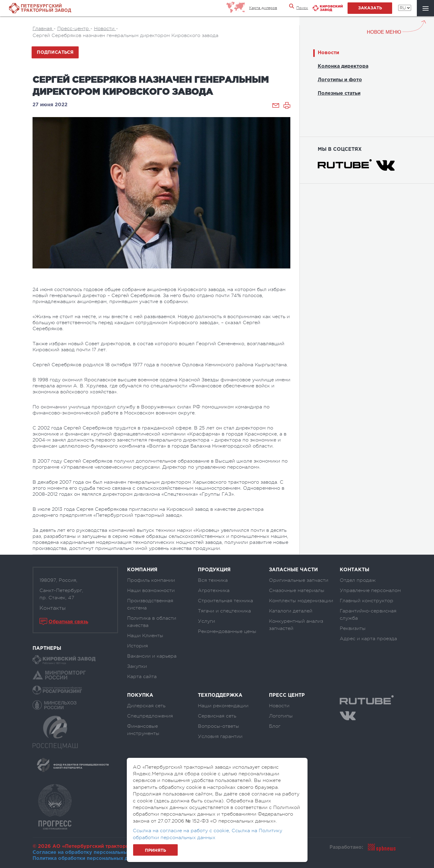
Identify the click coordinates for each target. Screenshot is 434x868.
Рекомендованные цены (227, 631)
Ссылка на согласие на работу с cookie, (182, 831)
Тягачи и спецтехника (224, 611)
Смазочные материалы (297, 591)
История (137, 646)
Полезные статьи (339, 93)
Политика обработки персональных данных (88, 859)
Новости (328, 53)
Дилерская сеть (146, 706)
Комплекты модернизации (301, 601)
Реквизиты (353, 628)
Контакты (53, 608)
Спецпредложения (150, 716)
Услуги (206, 621)
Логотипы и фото (340, 80)
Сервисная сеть (217, 716)
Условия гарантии (220, 736)
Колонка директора (343, 66)
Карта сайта (142, 677)
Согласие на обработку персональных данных (91, 852)
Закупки (137, 666)
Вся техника (213, 580)
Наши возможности (151, 591)
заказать (370, 8)
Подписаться (55, 52)
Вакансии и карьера (152, 656)
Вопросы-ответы (219, 726)
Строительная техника (225, 601)
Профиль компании (151, 580)
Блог (275, 726)
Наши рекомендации (223, 706)
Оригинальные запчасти (299, 580)
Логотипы (281, 716)
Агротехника (214, 591)
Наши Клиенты (145, 636)
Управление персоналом (370, 591)
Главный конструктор (367, 601)
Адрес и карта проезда (368, 639)
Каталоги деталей (291, 611)
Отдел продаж (358, 580)
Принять (155, 851)
